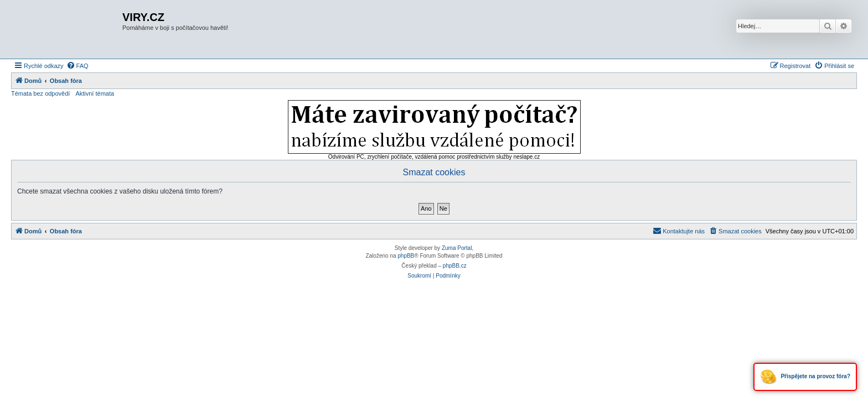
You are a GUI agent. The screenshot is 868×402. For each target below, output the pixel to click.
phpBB (406, 256)
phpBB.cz (455, 266)
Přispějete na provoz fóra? (805, 377)
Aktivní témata (95, 93)
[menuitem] (77, 66)
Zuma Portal (457, 248)
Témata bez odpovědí (40, 93)
